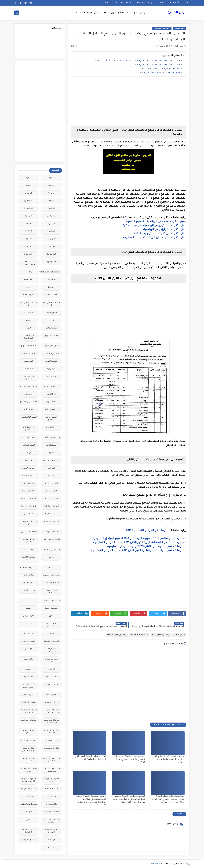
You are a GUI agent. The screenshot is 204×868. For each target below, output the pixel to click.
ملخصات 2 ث (28, 797)
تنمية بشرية (28, 583)
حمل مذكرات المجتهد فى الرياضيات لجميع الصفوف (155, 238)
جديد (28, 601)
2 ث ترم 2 (51, 209)
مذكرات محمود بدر (51, 748)
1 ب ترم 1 (51, 178)
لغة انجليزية (51, 677)
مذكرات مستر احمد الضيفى (51, 760)
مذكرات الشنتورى (28, 703)
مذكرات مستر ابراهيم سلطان (28, 750)
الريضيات (28, 394)
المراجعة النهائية (84, 13)
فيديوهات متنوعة (51, 641)
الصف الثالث (28, 410)
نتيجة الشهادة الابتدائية (28, 831)
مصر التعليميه (51, 789)
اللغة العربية (51, 491)
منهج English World (28, 804)
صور (51, 616)
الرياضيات (180, 28)
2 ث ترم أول (28, 209)
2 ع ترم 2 (51, 224)
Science (51, 280)
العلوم (51, 453)
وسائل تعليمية (28, 840)
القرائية (51, 468)
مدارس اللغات (51, 685)
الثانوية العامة (28, 354)
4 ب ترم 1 (28, 239)
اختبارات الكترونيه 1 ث (28, 304)
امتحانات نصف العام (28, 541)
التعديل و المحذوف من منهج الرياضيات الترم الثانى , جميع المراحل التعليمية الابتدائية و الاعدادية (137, 61)
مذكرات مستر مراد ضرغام (51, 780)
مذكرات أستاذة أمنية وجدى (28, 686)
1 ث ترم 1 (51, 186)
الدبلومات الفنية (51, 387)
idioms (51, 288)
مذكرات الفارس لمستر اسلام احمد (51, 711)
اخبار (28, 288)
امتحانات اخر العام (51, 522)
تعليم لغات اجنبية (28, 568)
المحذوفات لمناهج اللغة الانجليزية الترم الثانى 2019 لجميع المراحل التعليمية (140, 543)
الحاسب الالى (51, 377)
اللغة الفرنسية (28, 491)
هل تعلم (51, 840)
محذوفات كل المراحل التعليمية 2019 (148, 531)
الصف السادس (28, 445)
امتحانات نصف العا (51, 540)
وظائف (51, 848)
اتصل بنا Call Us (142, 3)
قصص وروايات (28, 641)
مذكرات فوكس (51, 741)
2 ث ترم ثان (51, 216)
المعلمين (28, 514)
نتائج (28, 820)
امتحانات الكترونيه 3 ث (28, 523)
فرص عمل (28, 624)
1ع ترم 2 (28, 193)
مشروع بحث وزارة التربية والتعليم (28, 780)
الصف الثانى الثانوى (51, 438)
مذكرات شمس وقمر (28, 732)
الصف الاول (51, 402)
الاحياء (51, 321)
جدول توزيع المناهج (116, 635)
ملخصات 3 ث (51, 804)
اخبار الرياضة (28, 295)
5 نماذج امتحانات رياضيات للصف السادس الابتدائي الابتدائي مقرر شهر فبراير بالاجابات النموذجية (129, 799)
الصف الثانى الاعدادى (28, 429)
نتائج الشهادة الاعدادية (51, 831)
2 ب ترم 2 (51, 201)
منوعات (28, 812)
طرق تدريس (28, 616)
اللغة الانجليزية (51, 484)
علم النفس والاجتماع (51, 625)
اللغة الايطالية (28, 484)
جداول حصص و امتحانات (51, 592)
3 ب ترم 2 (51, 231)
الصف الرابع (51, 445)
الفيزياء (28, 461)
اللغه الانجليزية (51, 499)
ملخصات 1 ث (51, 797)
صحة (28, 608)
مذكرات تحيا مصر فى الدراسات (51, 722)
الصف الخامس (28, 438)
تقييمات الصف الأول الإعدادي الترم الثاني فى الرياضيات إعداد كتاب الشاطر (169, 759)
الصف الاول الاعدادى (28, 402)
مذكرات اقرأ (51, 695)
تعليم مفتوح (28, 575)
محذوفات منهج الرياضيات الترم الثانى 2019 (161, 69)
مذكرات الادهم (28, 695)
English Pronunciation (28, 263)
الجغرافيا (51, 369)
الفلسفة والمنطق (51, 461)
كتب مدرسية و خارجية (51, 661)
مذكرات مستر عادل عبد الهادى (51, 770)
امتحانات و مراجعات (51, 550)
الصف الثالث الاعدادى (51, 419)
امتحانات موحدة (51, 532)
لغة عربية (28, 677)
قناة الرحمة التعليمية (51, 650)
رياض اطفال (139, 13)
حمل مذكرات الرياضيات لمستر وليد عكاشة (160, 234)
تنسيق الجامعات (51, 583)
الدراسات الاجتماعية (28, 387)
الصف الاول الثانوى (51, 410)
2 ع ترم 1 (28, 216)
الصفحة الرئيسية (180, 3)
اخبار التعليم (51, 295)
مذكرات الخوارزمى (51, 703)
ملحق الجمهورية (28, 789)
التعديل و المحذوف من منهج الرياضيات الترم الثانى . (157, 65)
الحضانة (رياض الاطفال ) (28, 378)
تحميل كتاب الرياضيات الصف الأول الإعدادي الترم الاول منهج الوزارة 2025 (129, 759)
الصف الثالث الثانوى (28, 417)
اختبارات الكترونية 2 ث (51, 304)
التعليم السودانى (51, 354)
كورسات (51, 669)
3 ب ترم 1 (28, 224)
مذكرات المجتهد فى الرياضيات (28, 711)
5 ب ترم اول (51, 254)
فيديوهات (28, 634)
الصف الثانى (51, 428)
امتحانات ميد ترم (28, 532)
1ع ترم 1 (51, 193)
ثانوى (113, 13)
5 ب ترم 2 (28, 247)
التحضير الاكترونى (51, 336)
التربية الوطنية (51, 346)
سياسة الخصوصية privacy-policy (119, 3)
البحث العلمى (51, 328)
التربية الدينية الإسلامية (28, 337)
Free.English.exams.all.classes (50, 272)
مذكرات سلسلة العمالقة (51, 732)
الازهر (28, 321)
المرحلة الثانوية (51, 514)
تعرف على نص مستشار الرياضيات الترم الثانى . (160, 73)
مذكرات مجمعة (28, 741)
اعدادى (121, 13)
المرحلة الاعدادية (139, 635)
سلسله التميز (51, 608)
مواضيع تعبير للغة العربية (51, 821)
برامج (51, 557)
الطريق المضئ (179, 13)
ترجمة (51, 568)
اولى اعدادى (28, 550)
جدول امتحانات (28, 591)
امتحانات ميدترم (102, 13)
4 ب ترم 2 (51, 247)
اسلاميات (28, 313)
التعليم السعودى (28, 346)
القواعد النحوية (28, 468)
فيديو (51, 634)
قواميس (28, 649)
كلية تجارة (28, 659)
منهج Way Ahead (51, 812)
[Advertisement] (129, 101)
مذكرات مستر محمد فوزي (28, 770)
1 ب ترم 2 (28, 178)
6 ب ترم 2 (28, 254)
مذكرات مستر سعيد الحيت (28, 760)
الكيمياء (51, 476)
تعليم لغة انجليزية (51, 575)
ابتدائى (129, 13)
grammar (28, 280)
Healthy (28, 272)
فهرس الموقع (157, 3)
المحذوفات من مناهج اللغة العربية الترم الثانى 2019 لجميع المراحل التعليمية (139, 539)
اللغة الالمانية (28, 476)
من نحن (168, 3)
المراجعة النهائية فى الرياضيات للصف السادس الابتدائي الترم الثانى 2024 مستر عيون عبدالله (168, 799)
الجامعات (28, 361)
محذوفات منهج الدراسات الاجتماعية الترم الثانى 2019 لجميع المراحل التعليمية (139, 551)
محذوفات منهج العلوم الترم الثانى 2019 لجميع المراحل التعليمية (147, 547)
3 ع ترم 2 (28, 231)
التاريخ (28, 328)
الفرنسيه (28, 453)
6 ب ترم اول (51, 262)
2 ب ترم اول (28, 201)
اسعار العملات (51, 313)
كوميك (28, 669)
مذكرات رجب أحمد (28, 720)
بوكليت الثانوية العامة (28, 559)
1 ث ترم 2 (28, 186)
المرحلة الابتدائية (162, 28)
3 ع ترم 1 (51, 239)
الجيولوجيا (28, 369)
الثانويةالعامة (51, 361)
